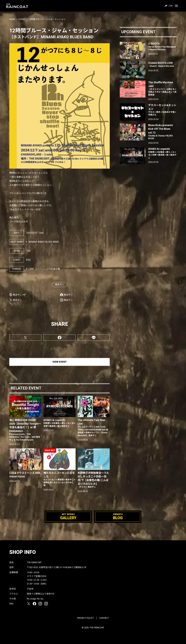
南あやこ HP (19, 295)
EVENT (22, 19)
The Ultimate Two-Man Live (94, 428)
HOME (12, 19)
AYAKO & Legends (60, 423)
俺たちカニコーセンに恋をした (60, 479)
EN (171, 6)
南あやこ (60, 284)
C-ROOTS (162, 47)
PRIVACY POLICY (85, 618)
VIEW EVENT (60, 362)
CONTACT (104, 618)
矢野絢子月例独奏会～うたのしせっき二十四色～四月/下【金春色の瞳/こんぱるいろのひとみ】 (94, 480)
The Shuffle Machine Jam (162, 89)
